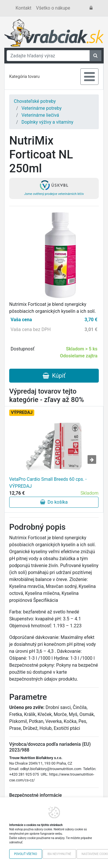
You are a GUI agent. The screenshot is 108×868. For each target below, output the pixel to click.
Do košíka (54, 502)
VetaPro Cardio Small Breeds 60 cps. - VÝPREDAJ (48, 483)
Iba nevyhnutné (59, 854)
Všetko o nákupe (53, 8)
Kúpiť (54, 376)
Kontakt (23, 8)
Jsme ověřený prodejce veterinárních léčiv (54, 188)
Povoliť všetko (26, 854)
